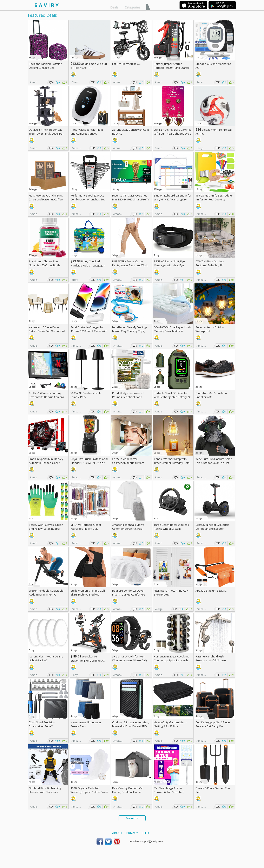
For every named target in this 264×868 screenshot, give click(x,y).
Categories (133, 7)
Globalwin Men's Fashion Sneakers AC (211, 395)
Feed (145, 833)
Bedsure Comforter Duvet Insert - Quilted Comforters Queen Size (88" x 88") (129, 594)
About (117, 833)
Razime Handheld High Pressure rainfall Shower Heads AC (211, 660)
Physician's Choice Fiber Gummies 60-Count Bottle (45, 263)
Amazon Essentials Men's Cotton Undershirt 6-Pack (128, 527)
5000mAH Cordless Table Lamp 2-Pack (86, 395)
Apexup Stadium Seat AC (211, 591)
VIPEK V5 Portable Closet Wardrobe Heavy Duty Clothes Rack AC (86, 529)
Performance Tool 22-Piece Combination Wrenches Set (88, 197)
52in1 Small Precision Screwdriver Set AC (42, 724)
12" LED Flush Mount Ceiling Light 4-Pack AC (46, 658)
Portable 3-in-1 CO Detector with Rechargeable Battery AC (172, 395)
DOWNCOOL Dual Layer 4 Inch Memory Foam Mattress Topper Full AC (172, 331)
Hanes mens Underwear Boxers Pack (86, 724)
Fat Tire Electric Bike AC (126, 64)
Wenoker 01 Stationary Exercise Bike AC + (88, 660)
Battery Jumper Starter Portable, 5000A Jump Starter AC (172, 68)
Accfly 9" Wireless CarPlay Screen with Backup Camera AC (46, 397)
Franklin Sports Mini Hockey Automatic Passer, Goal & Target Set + (46, 463)
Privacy (132, 833)
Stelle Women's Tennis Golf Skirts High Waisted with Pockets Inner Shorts (88, 594)
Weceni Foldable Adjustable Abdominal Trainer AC (46, 593)
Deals (114, 7)
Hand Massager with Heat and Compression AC (87, 132)
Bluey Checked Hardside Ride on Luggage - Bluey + (88, 265)
